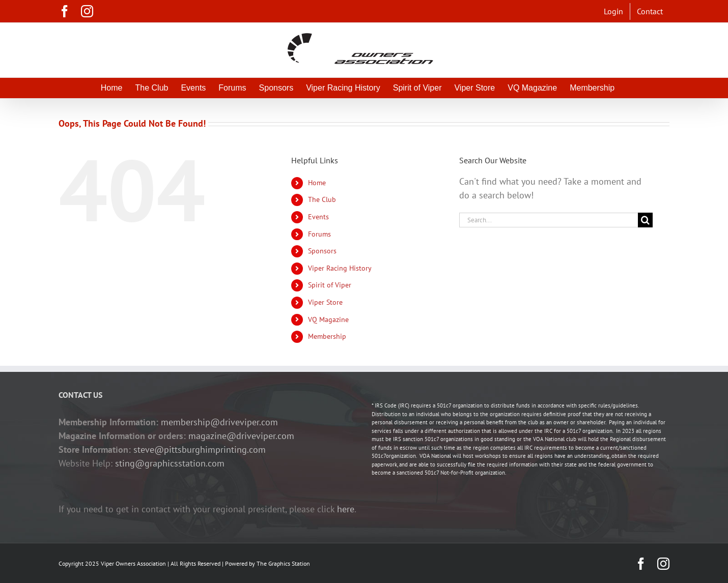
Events (318, 217)
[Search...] (549, 220)
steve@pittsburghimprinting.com (200, 449)
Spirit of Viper (330, 285)
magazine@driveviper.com (241, 436)
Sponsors (322, 251)
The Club (322, 199)
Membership (327, 336)
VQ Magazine (328, 319)
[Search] (645, 220)
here (346, 509)
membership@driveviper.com (219, 422)
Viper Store (325, 302)
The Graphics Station (283, 563)
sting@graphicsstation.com (170, 463)
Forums (319, 234)
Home (317, 183)
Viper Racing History (340, 268)
